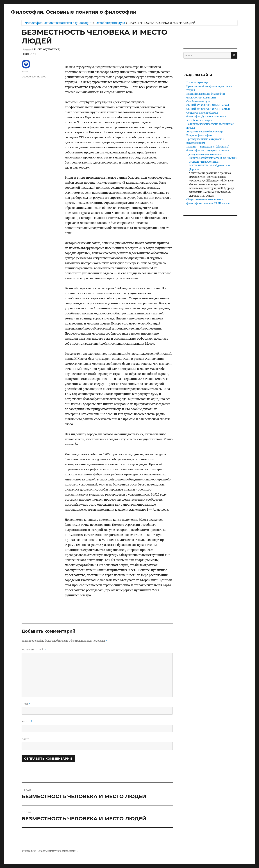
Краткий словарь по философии (206, 94)
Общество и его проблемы (202, 113)
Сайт (25, 739)
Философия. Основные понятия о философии (74, 12)
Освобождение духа (34, 77)
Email (27, 721)
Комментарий (34, 650)
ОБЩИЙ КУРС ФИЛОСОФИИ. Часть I (208, 105)
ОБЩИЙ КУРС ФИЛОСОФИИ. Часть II (208, 109)
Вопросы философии (199, 135)
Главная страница (197, 83)
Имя (26, 704)
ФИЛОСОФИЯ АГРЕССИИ (201, 98)
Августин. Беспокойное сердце (205, 132)
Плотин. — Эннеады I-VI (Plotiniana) (208, 147)
